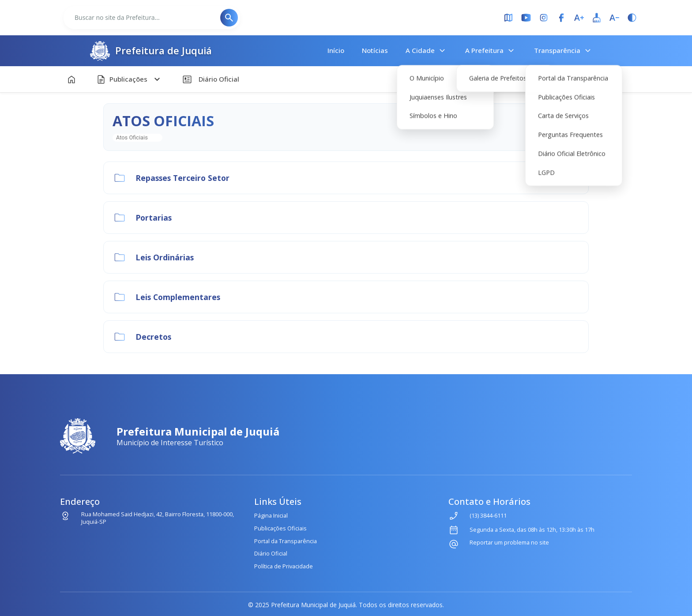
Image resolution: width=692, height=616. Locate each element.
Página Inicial (271, 515)
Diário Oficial (271, 553)
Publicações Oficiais (280, 528)
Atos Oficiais (132, 137)
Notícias (375, 50)
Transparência (564, 51)
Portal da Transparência (286, 541)
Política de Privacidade (284, 566)
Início (336, 50)
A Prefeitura (491, 51)
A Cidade (427, 51)
